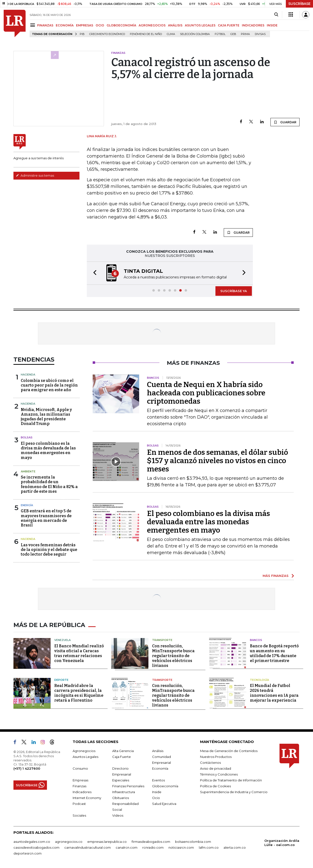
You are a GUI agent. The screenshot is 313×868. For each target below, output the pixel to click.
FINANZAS (45, 25)
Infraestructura (124, 792)
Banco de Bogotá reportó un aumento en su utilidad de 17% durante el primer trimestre (274, 653)
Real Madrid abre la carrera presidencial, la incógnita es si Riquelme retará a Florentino (79, 693)
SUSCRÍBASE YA (234, 291)
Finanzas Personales (128, 786)
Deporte (61, 680)
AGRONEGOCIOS (152, 25)
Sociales (79, 815)
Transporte (162, 640)
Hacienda (28, 375)
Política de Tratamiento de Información (231, 780)
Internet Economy (87, 798)
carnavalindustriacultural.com (88, 847)
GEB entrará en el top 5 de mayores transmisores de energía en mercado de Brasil (46, 518)
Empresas (80, 780)
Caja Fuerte (122, 757)
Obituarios (121, 798)
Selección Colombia (195, 34)
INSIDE (272, 25)
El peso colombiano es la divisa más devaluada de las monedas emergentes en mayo (48, 451)
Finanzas (79, 786)
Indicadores (82, 792)
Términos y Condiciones (219, 774)
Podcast (79, 804)
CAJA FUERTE (229, 25)
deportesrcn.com (28, 853)
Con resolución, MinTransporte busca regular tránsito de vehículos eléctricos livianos (173, 656)
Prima (245, 34)
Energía (27, 505)
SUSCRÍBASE (299, 4)
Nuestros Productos (216, 757)
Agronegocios (84, 751)
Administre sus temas (35, 175)
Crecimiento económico (107, 34)
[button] (93, 273)
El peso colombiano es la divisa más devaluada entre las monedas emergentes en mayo (208, 522)
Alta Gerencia (123, 751)
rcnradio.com (153, 847)
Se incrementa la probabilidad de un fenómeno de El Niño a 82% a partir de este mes (49, 484)
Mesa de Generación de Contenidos (229, 751)
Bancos (256, 640)
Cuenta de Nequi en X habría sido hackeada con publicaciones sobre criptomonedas (206, 393)
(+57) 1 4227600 (27, 768)
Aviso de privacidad (216, 768)
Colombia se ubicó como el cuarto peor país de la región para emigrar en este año (49, 385)
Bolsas (27, 437)
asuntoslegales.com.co (32, 842)
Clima (171, 34)
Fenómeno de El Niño (146, 34)
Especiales (121, 780)
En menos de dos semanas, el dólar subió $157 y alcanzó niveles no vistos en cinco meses (218, 461)
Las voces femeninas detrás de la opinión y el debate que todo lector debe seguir (49, 550)
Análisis (158, 751)
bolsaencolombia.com (193, 842)
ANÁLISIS (175, 25)
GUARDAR (285, 122)
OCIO (100, 25)
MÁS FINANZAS (276, 576)
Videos (118, 815)
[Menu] (33, 25)
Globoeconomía (165, 786)
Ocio (156, 798)
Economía (160, 768)
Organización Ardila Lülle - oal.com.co (282, 843)
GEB (233, 34)
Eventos (158, 780)
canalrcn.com (127, 847)
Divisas (260, 34)
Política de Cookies (215, 786)
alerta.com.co (235, 847)
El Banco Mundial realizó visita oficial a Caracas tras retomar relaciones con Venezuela (79, 653)
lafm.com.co (209, 847)
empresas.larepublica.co (107, 842)
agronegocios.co (69, 842)
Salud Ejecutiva (164, 804)
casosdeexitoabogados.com (36, 847)
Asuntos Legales (85, 757)
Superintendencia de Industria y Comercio (234, 792)
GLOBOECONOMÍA (121, 25)
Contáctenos (210, 763)
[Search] (276, 15)
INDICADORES (253, 25)
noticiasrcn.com (181, 847)
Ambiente (28, 471)
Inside (157, 792)
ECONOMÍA (65, 25)
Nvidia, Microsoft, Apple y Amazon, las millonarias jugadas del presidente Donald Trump (46, 417)
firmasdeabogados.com (151, 842)
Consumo (80, 768)
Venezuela (62, 640)
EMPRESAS (85, 25)
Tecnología (259, 680)
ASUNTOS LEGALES (200, 25)
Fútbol (220, 34)
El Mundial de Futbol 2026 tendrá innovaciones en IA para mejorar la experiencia (274, 693)
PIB (82, 34)
